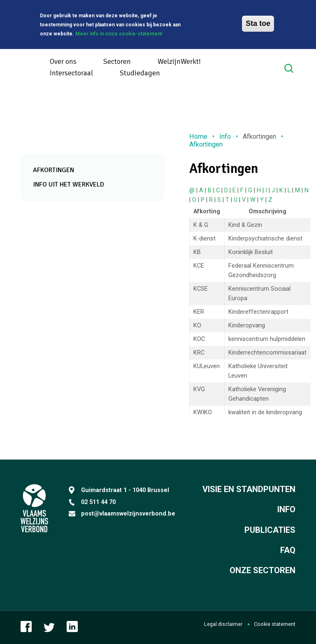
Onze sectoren (263, 570)
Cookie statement (275, 624)
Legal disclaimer (223, 624)
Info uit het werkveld (69, 184)
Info (225, 136)
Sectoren (117, 61)
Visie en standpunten (249, 489)
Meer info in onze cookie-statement (119, 33)
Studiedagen (140, 73)
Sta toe (258, 23)
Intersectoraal (71, 73)
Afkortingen (53, 170)
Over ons (63, 61)
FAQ (288, 550)
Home (198, 136)
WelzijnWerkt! (179, 61)
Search (290, 68)
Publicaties (270, 530)
